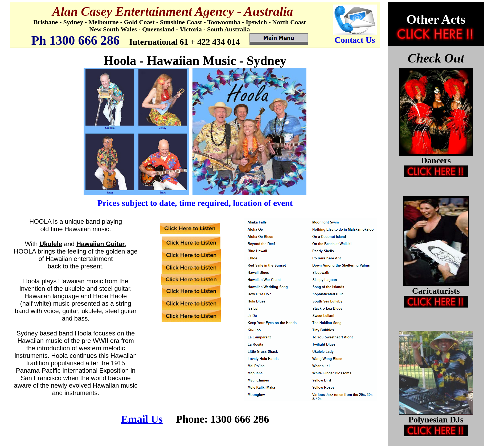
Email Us (142, 419)
